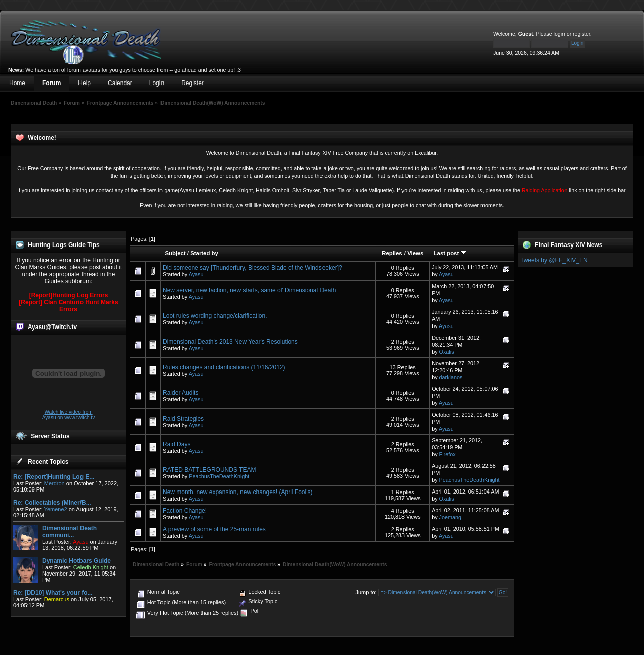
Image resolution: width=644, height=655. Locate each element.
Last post (450, 253)
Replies (392, 253)
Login (157, 83)
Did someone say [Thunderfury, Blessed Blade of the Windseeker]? (252, 268)
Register (192, 83)
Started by (204, 253)
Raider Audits (180, 393)
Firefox (448, 454)
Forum (52, 83)
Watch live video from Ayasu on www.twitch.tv (68, 415)
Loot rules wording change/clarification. (215, 316)
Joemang (450, 517)
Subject (175, 253)
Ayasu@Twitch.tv (52, 327)
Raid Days (176, 444)
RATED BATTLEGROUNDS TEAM (209, 470)
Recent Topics (48, 462)
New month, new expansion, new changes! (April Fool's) (237, 492)
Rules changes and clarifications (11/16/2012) (224, 367)
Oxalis (447, 352)
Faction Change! (185, 511)
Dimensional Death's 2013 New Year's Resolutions (230, 342)
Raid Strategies (183, 419)
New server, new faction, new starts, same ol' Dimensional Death (249, 290)
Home (17, 83)
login (559, 34)
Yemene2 (56, 509)
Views (415, 253)
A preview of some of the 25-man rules (214, 529)
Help (84, 83)
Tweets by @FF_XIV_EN (554, 260)
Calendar (120, 83)
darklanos (451, 377)
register (581, 34)
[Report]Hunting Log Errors (69, 295)
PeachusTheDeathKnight (219, 476)
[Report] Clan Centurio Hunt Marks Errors (68, 306)
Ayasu (196, 274)
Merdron (55, 483)
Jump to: (366, 592)
